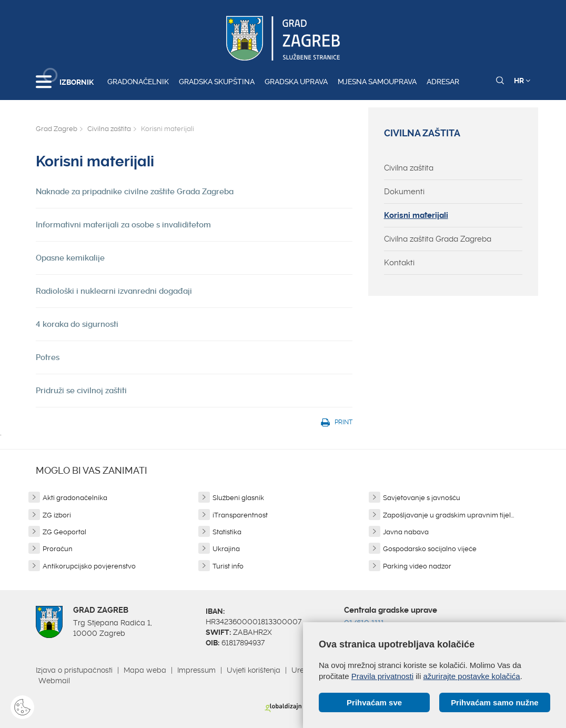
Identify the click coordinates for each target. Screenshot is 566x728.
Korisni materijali (416, 215)
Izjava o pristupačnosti (74, 670)
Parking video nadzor (417, 566)
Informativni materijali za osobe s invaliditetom (123, 225)
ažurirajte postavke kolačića (471, 676)
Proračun (58, 549)
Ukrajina (226, 549)
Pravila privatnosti (382, 676)
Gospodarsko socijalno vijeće (430, 549)
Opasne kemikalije (70, 258)
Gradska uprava (296, 82)
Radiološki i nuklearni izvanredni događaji (114, 291)
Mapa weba (145, 670)
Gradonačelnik (138, 82)
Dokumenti (404, 192)
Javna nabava (406, 532)
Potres (48, 357)
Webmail (54, 681)
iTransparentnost (240, 515)
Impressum (196, 670)
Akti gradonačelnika (75, 498)
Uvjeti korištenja (254, 670)
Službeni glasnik (238, 498)
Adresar (443, 82)
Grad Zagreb (57, 129)
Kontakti (399, 263)
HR (522, 81)
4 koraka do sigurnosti (77, 324)
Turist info (228, 566)
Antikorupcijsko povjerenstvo (89, 566)
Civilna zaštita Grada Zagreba (438, 239)
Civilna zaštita (109, 129)
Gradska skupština (217, 82)
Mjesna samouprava (377, 82)
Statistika (227, 532)
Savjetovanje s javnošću (422, 498)
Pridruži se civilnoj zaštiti (81, 391)
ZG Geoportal (64, 532)
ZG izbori (57, 515)
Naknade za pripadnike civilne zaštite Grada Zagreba (135, 192)
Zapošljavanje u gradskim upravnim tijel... (448, 515)
